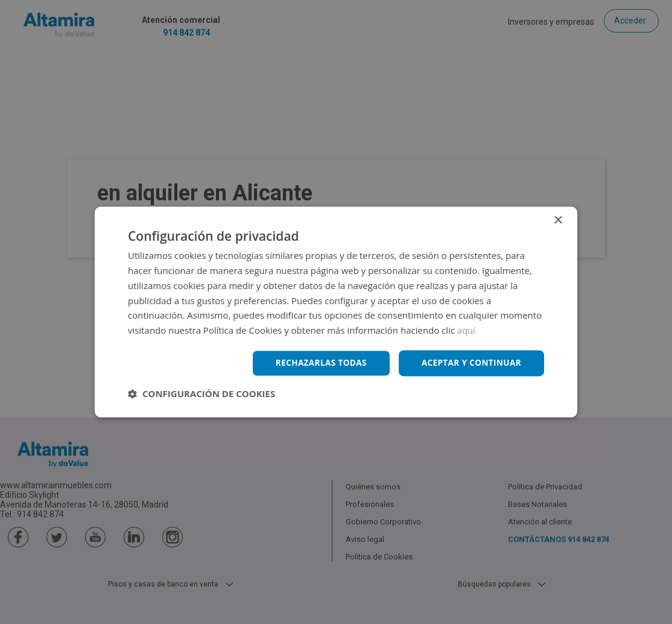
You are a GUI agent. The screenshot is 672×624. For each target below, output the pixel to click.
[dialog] (336, 312)
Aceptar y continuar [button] (470, 363)
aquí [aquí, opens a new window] (467, 330)
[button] (201, 394)
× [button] (558, 221)
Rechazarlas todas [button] (316, 363)
